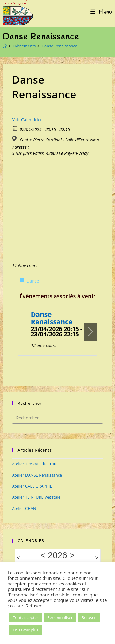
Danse (33, 281)
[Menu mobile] (101, 12)
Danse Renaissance (59, 46)
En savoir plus (26, 630)
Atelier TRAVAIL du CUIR (34, 464)
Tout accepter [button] (26, 617)
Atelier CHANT (25, 508)
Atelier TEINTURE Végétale (36, 497)
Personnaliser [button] (60, 617)
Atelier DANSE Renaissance (37, 475)
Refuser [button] (89, 617)
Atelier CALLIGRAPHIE (32, 486)
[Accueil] (5, 46)
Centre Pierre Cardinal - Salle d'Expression (59, 140)
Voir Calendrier (27, 120)
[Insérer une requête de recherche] (57, 418)
